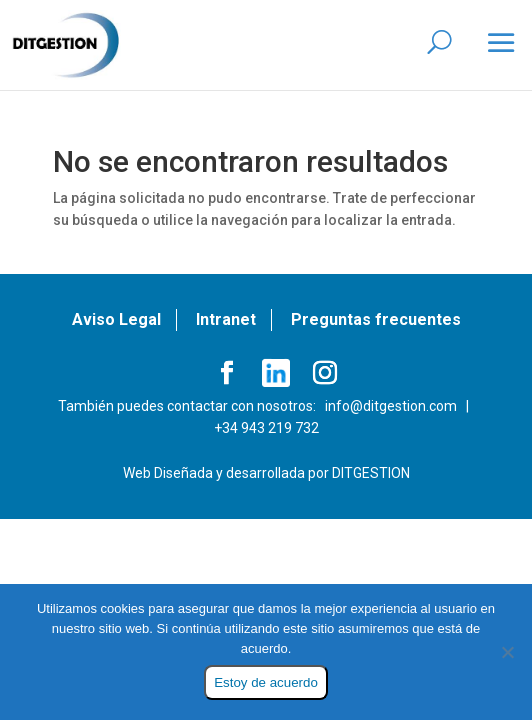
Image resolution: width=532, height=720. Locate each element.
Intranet (226, 319)
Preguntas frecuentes (376, 319)
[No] (507, 652)
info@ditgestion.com (391, 406)
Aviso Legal (116, 319)
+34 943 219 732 (266, 428)
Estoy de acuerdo (266, 682)
